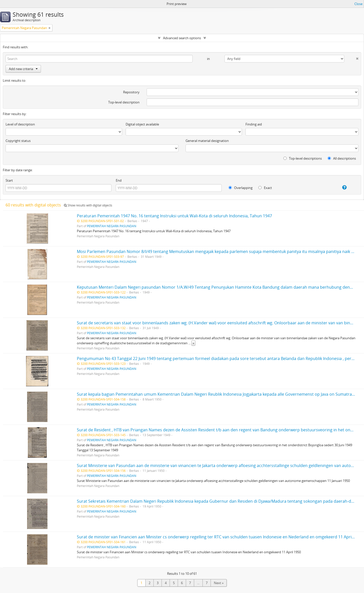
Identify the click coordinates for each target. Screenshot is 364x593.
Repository (131, 92)
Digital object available (142, 124)
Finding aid (254, 124)
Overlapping (241, 188)
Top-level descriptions (303, 158)
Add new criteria (23, 69)
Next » (219, 583)
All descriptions (342, 158)
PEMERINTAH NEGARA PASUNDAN (112, 226)
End (119, 180)
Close (358, 4)
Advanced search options (182, 38)
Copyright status (18, 141)
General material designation (207, 141)
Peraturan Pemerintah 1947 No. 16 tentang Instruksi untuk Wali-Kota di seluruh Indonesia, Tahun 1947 (174, 216)
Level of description (20, 124)
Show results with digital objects (88, 205)
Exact (265, 188)
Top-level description (124, 102)
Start (9, 180)
